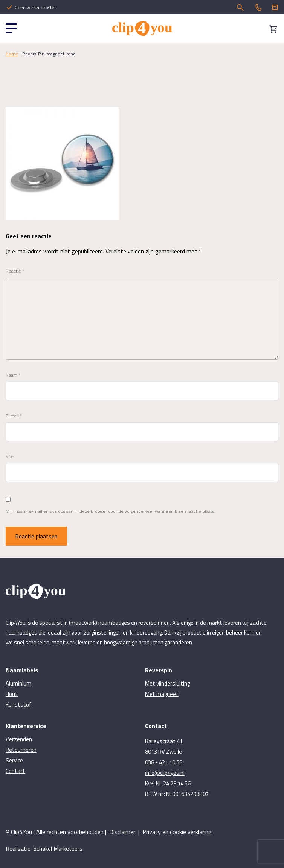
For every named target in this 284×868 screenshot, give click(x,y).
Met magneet (162, 694)
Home (12, 54)
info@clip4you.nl (165, 773)
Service (14, 760)
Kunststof (18, 705)
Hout (12, 694)
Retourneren (21, 750)
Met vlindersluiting (167, 683)
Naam (13, 375)
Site (10, 457)
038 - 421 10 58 (164, 762)
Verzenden (19, 739)
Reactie (15, 271)
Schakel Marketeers (58, 848)
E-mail (14, 416)
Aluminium (18, 683)
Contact (15, 771)
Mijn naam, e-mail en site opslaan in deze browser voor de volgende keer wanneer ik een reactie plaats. (110, 511)
